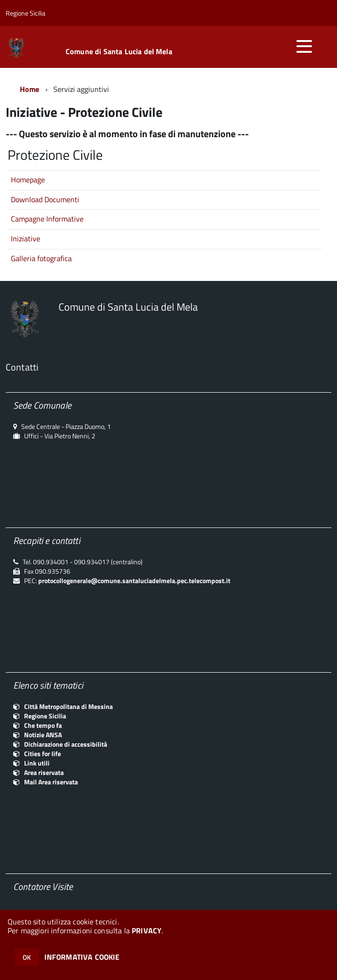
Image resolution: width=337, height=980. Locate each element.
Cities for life (42, 754)
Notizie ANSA (43, 735)
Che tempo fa (43, 725)
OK (27, 957)
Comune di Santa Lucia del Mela (119, 51)
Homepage (28, 180)
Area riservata (44, 772)
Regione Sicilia (45, 716)
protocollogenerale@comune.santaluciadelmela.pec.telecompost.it (134, 581)
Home (30, 89)
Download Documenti (45, 199)
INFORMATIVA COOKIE (82, 957)
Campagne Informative (47, 219)
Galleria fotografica (41, 258)
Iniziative (25, 239)
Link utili (37, 763)
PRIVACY (147, 931)
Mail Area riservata (51, 782)
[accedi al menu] (304, 46)
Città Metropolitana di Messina (68, 706)
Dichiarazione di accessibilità (66, 744)
